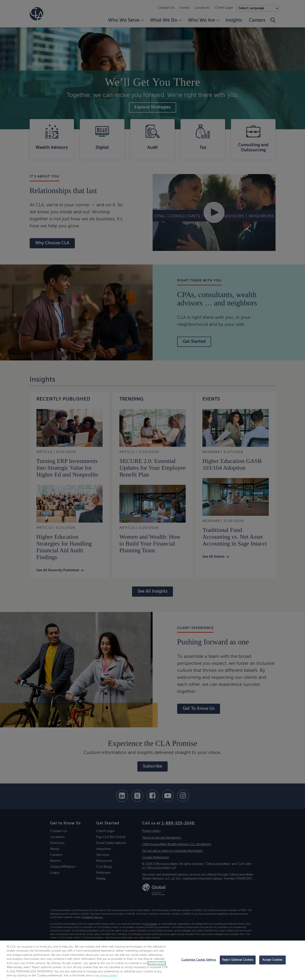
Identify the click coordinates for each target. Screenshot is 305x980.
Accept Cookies (272, 960)
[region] (152, 960)
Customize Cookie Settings (199, 960)
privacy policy (157, 963)
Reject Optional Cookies (238, 960)
